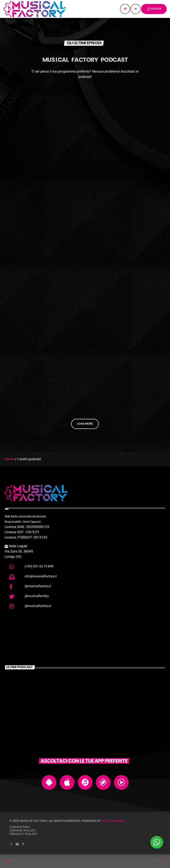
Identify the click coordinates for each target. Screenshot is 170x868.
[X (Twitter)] (11, 844)
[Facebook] (23, 844)
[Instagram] (17, 844)
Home (9, 459)
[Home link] (35, 9)
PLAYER (154, 9)
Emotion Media (113, 821)
